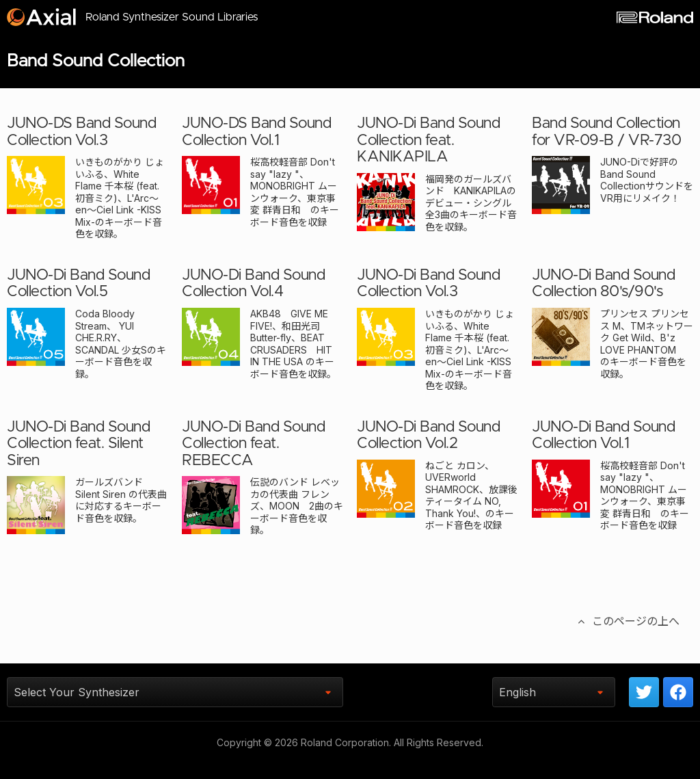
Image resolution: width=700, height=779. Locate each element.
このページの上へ (628, 637)
